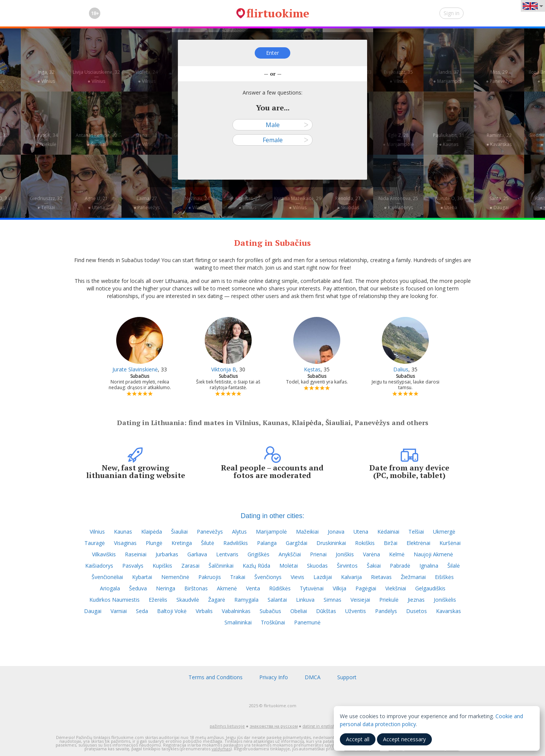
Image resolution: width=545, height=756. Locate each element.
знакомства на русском (274, 726)
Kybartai (142, 577)
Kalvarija (351, 577)
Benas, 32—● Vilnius (147, 140)
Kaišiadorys (99, 566)
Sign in (452, 13)
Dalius (401, 369)
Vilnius (97, 532)
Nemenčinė (175, 577)
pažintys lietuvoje (227, 726)
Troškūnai (273, 622)
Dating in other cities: (272, 516)
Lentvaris (227, 554)
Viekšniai (396, 588)
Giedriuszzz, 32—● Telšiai (46, 203)
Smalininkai (238, 622)
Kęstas (312, 369)
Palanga (267, 543)
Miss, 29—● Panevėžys (499, 77)
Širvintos (347, 566)
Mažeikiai (307, 532)
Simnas (332, 600)
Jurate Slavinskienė (135, 369)
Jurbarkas (167, 554)
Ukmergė (444, 532)
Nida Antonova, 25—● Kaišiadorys (398, 203)
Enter (272, 53)
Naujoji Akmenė (433, 554)
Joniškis (345, 554)
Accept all (358, 739)
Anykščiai (290, 554)
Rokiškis (365, 543)
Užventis (356, 611)
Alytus (239, 532)
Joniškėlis (445, 600)
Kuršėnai (450, 543)
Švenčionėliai (107, 577)
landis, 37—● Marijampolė (448, 77)
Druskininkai (331, 543)
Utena (361, 532)
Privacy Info (274, 677)
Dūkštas (326, 611)
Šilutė (208, 543)
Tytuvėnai (312, 588)
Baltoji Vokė (172, 611)
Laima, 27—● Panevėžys (147, 203)
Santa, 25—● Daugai (499, 203)
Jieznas (416, 600)
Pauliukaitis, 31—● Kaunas (449, 140)
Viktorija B (224, 369)
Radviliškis (236, 543)
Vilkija (339, 588)
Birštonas (196, 588)
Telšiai (416, 532)
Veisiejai (360, 600)
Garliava (197, 554)
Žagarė (217, 600)
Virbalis (204, 611)
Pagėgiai (366, 588)
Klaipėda (152, 532)
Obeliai (299, 611)
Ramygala (246, 600)
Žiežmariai (413, 577)
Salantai (277, 600)
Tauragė (95, 543)
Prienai (318, 554)
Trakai (238, 577)
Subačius (270, 611)
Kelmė (397, 554)
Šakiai (374, 566)
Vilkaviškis (104, 554)
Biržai (391, 543)
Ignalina (429, 566)
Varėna (371, 554)
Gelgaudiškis (430, 588)
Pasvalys (133, 566)
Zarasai (190, 566)
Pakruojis (210, 577)
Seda (142, 611)
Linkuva (305, 600)
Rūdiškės (280, 588)
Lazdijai (323, 577)
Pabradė (400, 566)
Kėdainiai (388, 532)
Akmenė (227, 588)
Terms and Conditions (216, 677)
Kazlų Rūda (256, 566)
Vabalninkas (236, 611)
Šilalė (454, 566)
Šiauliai (179, 532)
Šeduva (138, 588)
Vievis (297, 577)
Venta (253, 588)
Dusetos (417, 611)
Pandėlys (386, 611)
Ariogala (110, 588)
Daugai (93, 611)
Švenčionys (268, 577)
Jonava (336, 532)
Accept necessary (404, 739)
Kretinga (182, 543)
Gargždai (297, 543)
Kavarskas (448, 611)
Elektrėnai (418, 543)
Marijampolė (271, 532)
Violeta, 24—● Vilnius (147, 77)
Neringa (166, 588)
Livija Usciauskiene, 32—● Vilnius (96, 77)
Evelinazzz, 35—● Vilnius (398, 77)
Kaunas (123, 532)
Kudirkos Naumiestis (114, 600)
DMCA (313, 677)
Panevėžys (210, 532)
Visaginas (125, 543)
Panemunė (307, 622)
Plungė (154, 543)
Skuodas (317, 566)
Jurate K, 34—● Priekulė (46, 140)
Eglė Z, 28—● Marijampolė (398, 140)
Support (347, 677)
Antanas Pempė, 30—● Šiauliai (96, 140)
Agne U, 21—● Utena (96, 203)
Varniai (119, 611)
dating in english (319, 726)
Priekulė (389, 600)
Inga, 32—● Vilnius (46, 77)
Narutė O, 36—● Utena (449, 203)
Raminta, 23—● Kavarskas (499, 140)
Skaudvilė (188, 600)
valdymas (221, 749)
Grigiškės (258, 554)
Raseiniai (136, 554)
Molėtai (289, 566)
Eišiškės (444, 577)
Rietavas (381, 577)
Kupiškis (162, 566)
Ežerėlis (158, 600)
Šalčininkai (221, 566)
